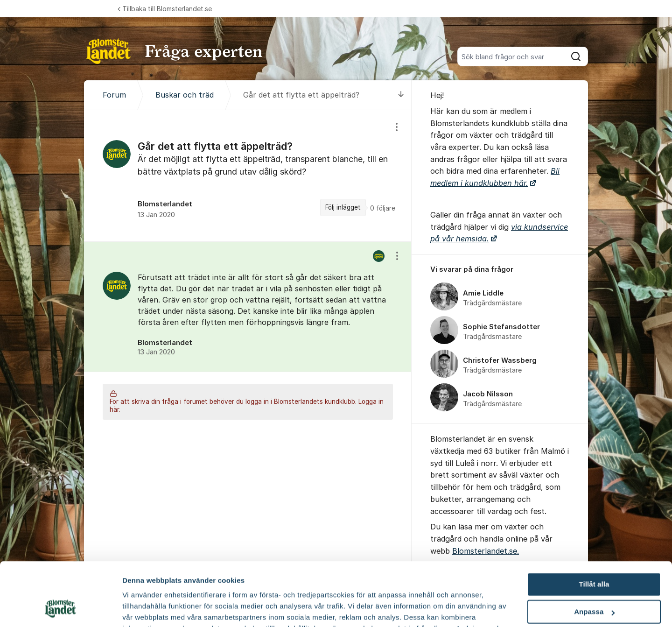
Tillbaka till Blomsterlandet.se (165, 9)
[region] (248, 176)
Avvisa (594, 582)
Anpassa (594, 555)
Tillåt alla (594, 527)
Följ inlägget (343, 207)
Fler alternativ (146, 609)
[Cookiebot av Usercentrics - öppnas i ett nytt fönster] (60, 609)
